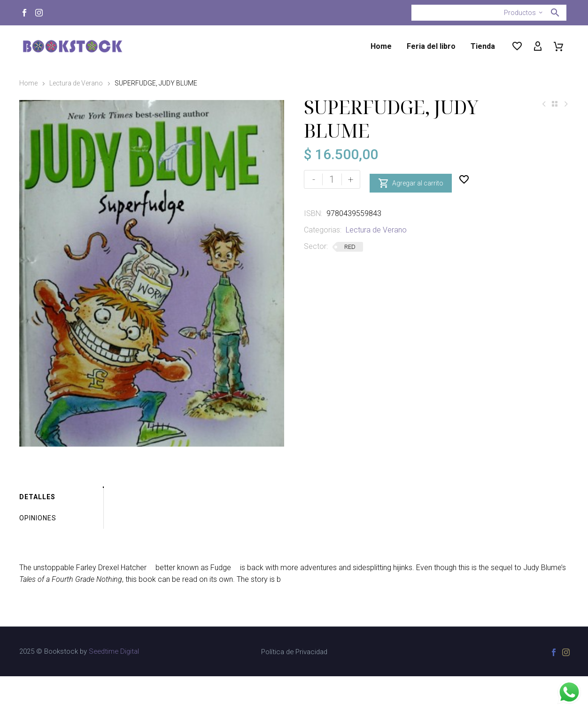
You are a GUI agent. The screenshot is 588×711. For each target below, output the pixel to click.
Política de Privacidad (294, 687)
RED (350, 247)
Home (381, 46)
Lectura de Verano (76, 83)
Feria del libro (431, 46)
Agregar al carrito (411, 179)
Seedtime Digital (114, 686)
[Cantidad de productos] (332, 179)
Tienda (483, 46)
